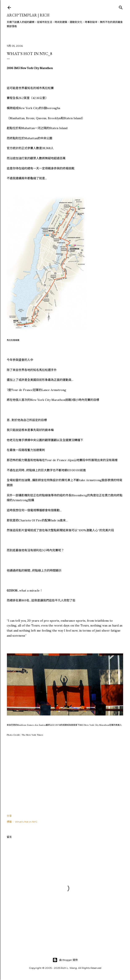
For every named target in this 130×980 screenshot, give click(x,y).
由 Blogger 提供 (65, 960)
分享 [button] (9, 816)
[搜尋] (121, 7)
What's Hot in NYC (26, 822)
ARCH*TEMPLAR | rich (28, 15)
